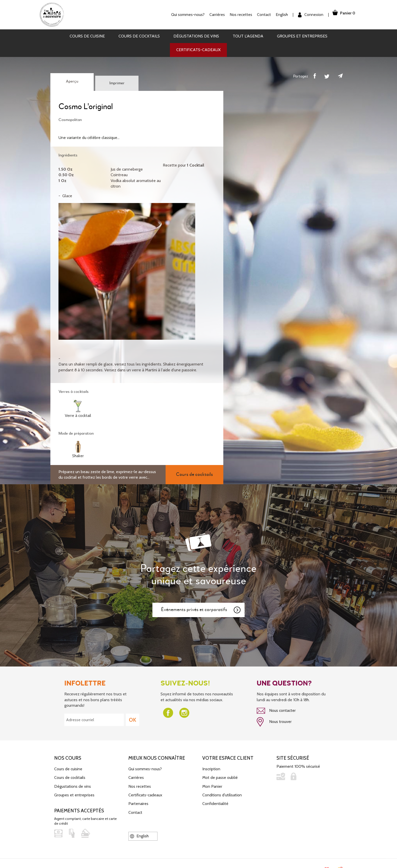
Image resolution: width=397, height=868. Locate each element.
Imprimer (117, 83)
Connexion (306, 15)
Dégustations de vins (196, 36)
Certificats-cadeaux (198, 50)
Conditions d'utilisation (222, 793)
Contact (259, 15)
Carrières (212, 15)
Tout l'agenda (248, 36)
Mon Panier (212, 785)
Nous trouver (274, 721)
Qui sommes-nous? (183, 15)
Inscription (211, 767)
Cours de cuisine (87, 36)
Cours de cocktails (139, 36)
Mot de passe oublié (220, 776)
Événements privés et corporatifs (201, 610)
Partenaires (138, 802)
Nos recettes (236, 15)
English (277, 15)
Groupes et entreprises (302, 36)
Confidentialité (215, 802)
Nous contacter (276, 711)
